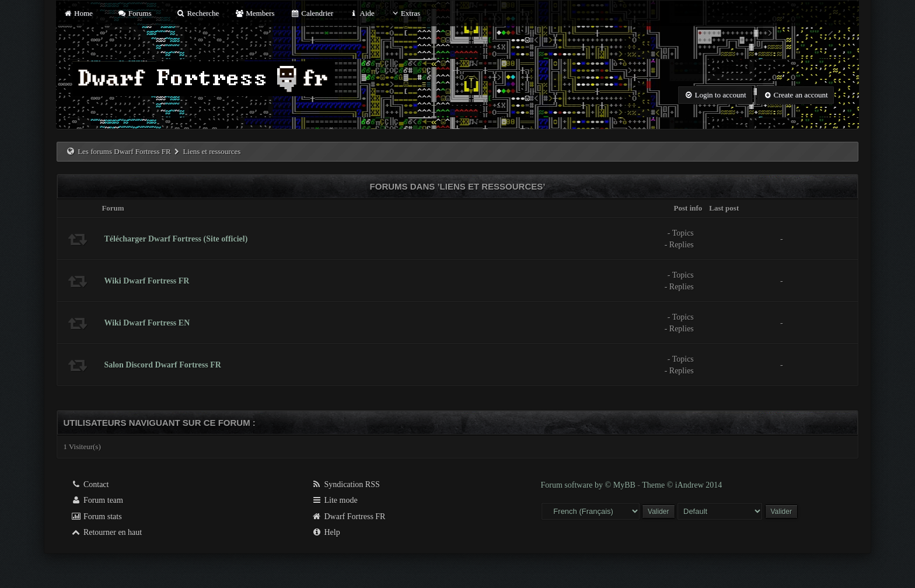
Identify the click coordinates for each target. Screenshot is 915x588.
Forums (134, 13)
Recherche (198, 13)
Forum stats (96, 517)
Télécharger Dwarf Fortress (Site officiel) (176, 239)
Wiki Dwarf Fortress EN (147, 323)
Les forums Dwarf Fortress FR (124, 151)
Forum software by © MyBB (589, 485)
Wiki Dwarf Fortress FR (146, 281)
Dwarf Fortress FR (349, 517)
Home (78, 13)
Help (326, 532)
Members (255, 13)
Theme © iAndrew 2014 (682, 485)
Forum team (97, 500)
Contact (90, 484)
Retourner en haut (106, 532)
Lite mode (335, 500)
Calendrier (312, 13)
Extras (405, 13)
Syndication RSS (346, 484)
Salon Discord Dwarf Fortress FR (162, 365)
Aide (362, 13)
